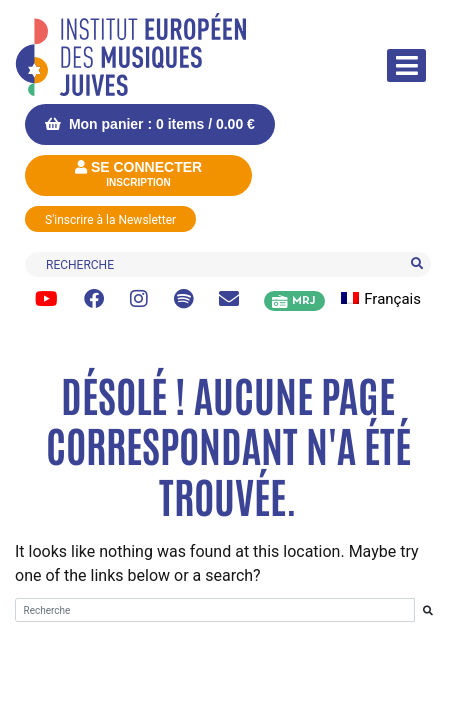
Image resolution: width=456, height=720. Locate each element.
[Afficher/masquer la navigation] (406, 65)
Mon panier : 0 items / (150, 124)
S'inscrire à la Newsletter (110, 220)
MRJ (303, 301)
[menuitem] (392, 299)
